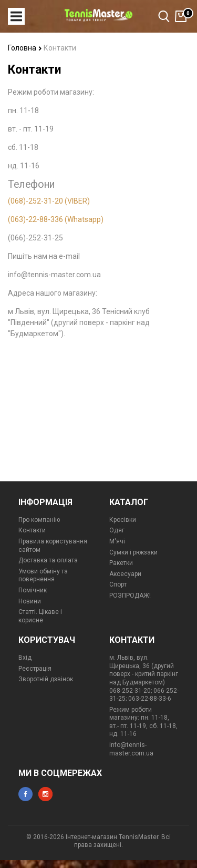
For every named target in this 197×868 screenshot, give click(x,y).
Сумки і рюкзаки (133, 552)
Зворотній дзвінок (46, 679)
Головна (25, 48)
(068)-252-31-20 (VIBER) (49, 201)
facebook (25, 794)
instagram (45, 794)
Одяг (117, 530)
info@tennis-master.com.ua (131, 749)
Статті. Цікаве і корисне (40, 616)
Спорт (118, 584)
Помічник (33, 590)
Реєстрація (35, 669)
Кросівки (123, 520)
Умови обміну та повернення (43, 576)
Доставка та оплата (48, 560)
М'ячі (117, 541)
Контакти (32, 530)
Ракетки (121, 563)
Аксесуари (125, 574)
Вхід (25, 658)
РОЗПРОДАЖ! (130, 596)
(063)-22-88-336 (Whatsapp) (56, 219)
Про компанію (39, 520)
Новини (30, 601)
